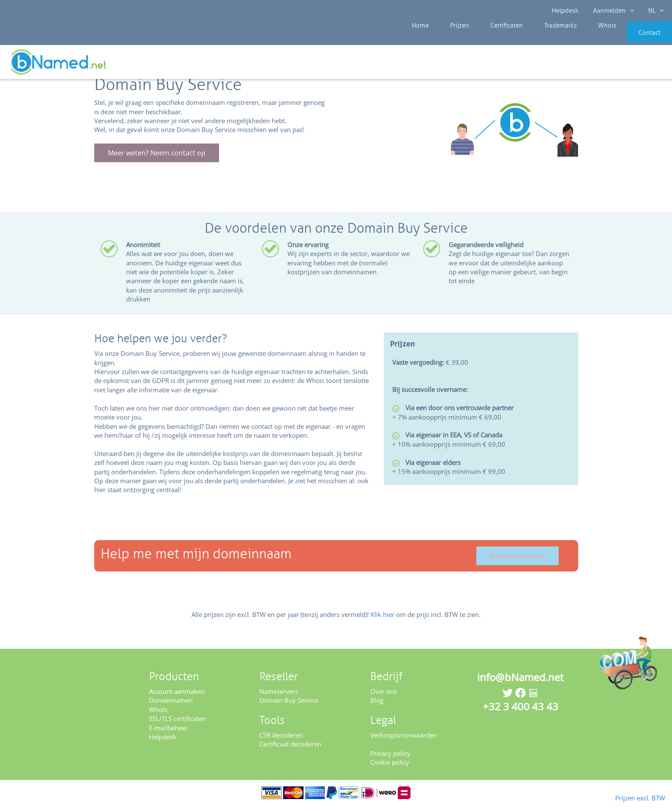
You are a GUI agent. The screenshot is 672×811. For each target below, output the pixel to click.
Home (418, 38)
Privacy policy (390, 759)
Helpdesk (566, 11)
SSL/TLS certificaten (177, 724)
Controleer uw (641, 65)
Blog (377, 706)
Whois (578, 38)
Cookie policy (390, 768)
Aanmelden (612, 11)
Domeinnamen (171, 706)
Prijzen (451, 38)
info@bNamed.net (520, 683)
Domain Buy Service (289, 706)
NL (654, 11)
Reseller (35, 63)
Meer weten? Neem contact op (157, 159)
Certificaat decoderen (290, 750)
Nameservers (279, 697)
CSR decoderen (281, 741)
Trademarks (538, 38)
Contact (637, 38)
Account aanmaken (177, 697)
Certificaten (491, 38)
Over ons (384, 697)
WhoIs (158, 715)
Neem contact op (517, 561)
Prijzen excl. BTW (627, 797)
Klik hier (382, 620)
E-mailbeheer (168, 733)
